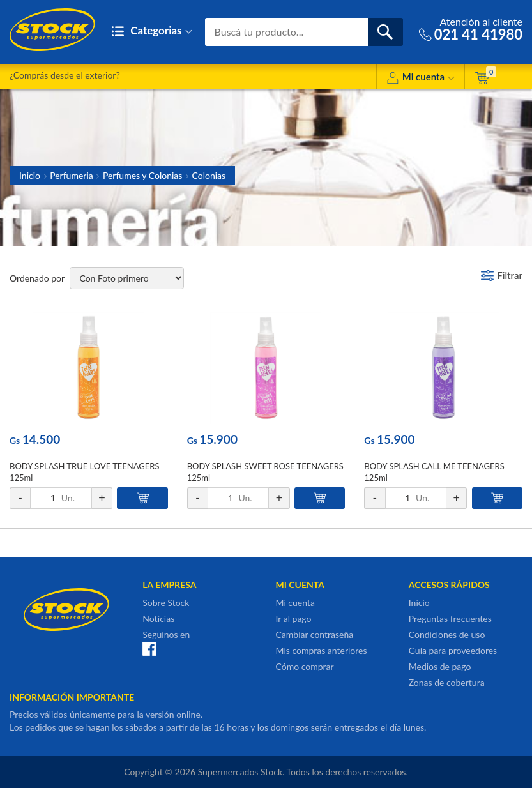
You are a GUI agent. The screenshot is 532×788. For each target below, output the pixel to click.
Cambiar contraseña (315, 634)
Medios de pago (440, 666)
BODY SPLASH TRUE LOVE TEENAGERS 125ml (85, 472)
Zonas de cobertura (447, 682)
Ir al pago (294, 618)
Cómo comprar (305, 666)
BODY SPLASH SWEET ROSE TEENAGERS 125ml (265, 472)
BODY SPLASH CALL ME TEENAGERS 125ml (434, 472)
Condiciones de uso (447, 634)
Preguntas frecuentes (450, 618)
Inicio (30, 175)
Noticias (158, 618)
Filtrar (510, 275)
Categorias (152, 32)
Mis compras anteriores (322, 650)
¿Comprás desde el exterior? (65, 75)
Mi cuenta (421, 79)
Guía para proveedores (453, 650)
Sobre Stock (166, 602)
